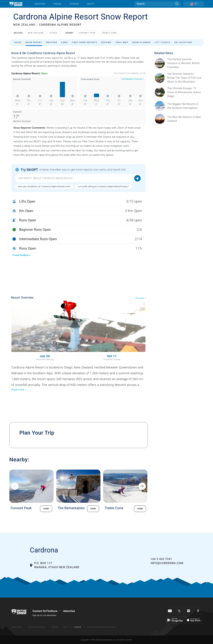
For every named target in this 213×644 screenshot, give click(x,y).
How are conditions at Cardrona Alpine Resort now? (44, 186)
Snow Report (34, 42)
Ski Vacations (183, 42)
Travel (57, 4)
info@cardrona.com (167, 563)
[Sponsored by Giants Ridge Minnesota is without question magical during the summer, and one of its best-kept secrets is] (185, 92)
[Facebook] (198, 611)
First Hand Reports (85, 42)
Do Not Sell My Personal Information (101, 627)
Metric (71, 627)
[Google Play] (175, 620)
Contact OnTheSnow (45, 611)
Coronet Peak (87, 33)
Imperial (78, 627)
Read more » (19, 390)
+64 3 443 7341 (161, 559)
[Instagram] (189, 611)
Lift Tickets (162, 42)
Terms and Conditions (37, 627)
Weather (40, 4)
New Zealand (36, 33)
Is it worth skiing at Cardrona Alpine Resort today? (104, 186)
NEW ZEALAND (24, 25)
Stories (74, 4)
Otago (54, 33)
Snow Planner (141, 42)
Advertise (69, 611)
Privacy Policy (17, 627)
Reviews (106, 42)
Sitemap (54, 627)
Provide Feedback (22, 255)
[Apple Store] (194, 620)
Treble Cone (109, 33)
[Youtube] (170, 611)
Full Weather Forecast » (133, 79)
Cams (65, 42)
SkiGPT (90, 4)
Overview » (141, 298)
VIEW (46, 509)
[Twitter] (179, 611)
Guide (18, 42)
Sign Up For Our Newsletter (45, 615)
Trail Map (122, 42)
